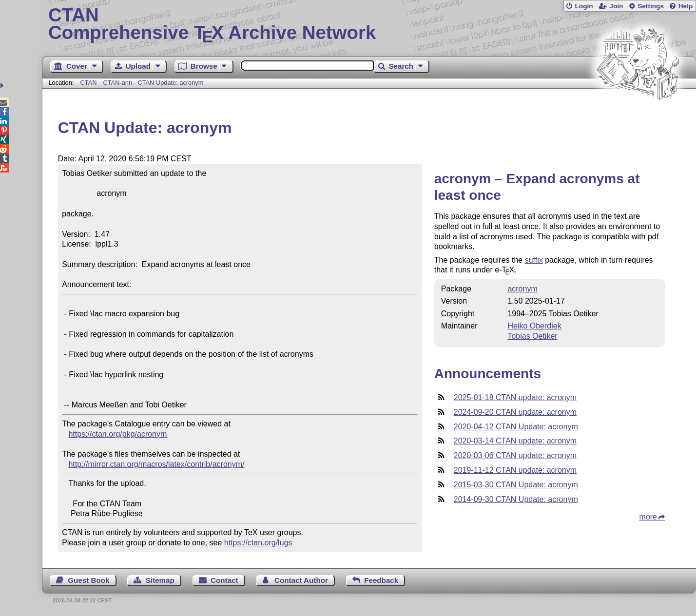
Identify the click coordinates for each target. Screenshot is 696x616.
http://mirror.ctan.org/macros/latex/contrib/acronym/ (156, 464)
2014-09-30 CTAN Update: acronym (516, 499)
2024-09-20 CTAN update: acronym (515, 412)
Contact (224, 580)
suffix (534, 260)
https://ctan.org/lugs (258, 543)
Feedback (381, 580)
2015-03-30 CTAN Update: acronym (516, 485)
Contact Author (301, 580)
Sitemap (160, 580)
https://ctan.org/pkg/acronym (117, 434)
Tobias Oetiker (532, 336)
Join (616, 6)
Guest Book (88, 580)
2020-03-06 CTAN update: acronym (515, 455)
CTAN (89, 83)
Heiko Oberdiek (534, 326)
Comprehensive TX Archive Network (369, 24)
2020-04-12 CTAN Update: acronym (516, 427)
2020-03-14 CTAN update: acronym (515, 441)
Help (686, 6)
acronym (522, 289)
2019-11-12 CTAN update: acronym (515, 470)
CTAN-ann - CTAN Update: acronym (154, 83)
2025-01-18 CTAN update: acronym (515, 397)
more (648, 517)
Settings (651, 6)
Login (584, 6)
